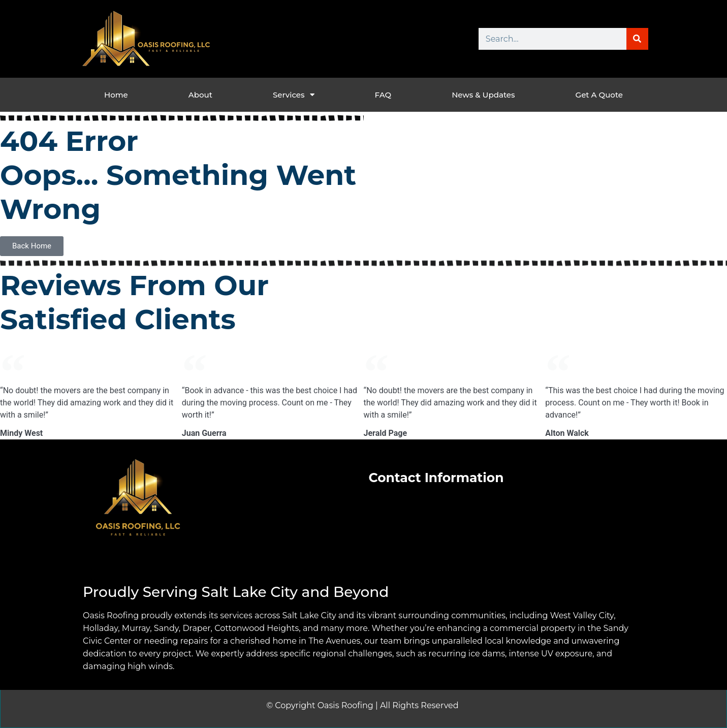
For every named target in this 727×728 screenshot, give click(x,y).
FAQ (383, 95)
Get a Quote (599, 95)
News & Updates (483, 95)
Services (294, 95)
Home (116, 95)
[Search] (637, 39)
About (200, 95)
